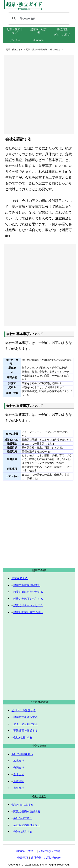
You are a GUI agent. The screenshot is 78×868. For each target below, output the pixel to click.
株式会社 (19, 761)
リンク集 (15, 40)
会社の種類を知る (22, 754)
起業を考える (20, 578)
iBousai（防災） (26, 851)
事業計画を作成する (25, 731)
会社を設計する (23, 737)
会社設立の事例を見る (27, 825)
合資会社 (19, 781)
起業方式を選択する (25, 717)
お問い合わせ (52, 858)
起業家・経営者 (38, 31)
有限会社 (19, 788)
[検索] (38, 19)
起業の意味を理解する (27, 585)
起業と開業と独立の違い (28, 612)
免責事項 (23, 858)
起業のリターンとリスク (28, 605)
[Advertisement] (39, 95)
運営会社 (36, 858)
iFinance (39, 40)
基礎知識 (62, 29)
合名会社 (19, 774)
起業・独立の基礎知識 (36, 49)
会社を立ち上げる (22, 805)
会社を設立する (23, 818)
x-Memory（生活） (50, 851)
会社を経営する (23, 832)
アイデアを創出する (25, 724)
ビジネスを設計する (24, 710)
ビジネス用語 (62, 35)
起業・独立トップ (15, 31)
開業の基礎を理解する (27, 811)
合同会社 (19, 768)
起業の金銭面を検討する (28, 599)
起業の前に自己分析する (28, 592)
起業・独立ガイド (14, 49)
